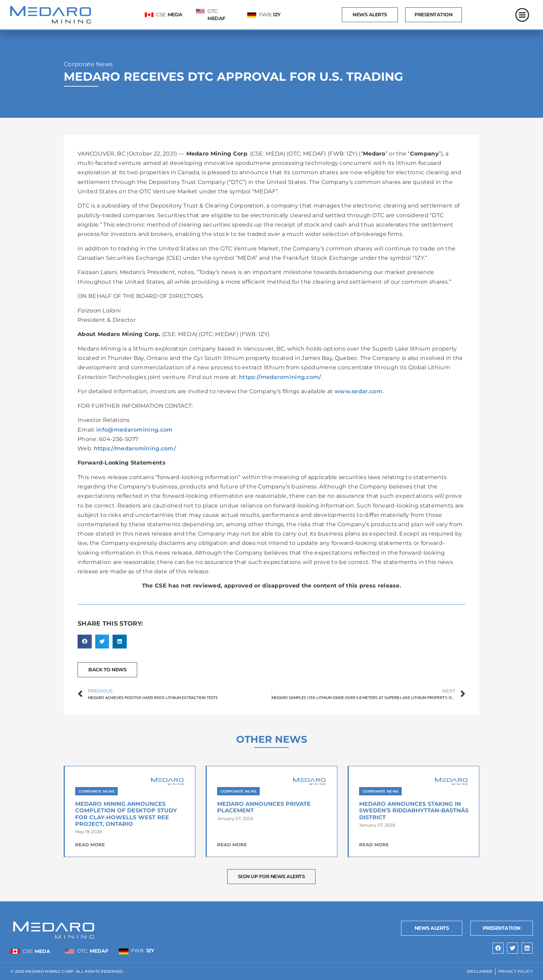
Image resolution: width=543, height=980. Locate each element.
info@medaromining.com (134, 430)
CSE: (169, 15)
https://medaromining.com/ (280, 377)
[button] (85, 642)
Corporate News (88, 64)
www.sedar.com (358, 391)
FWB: (270, 15)
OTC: (93, 951)
